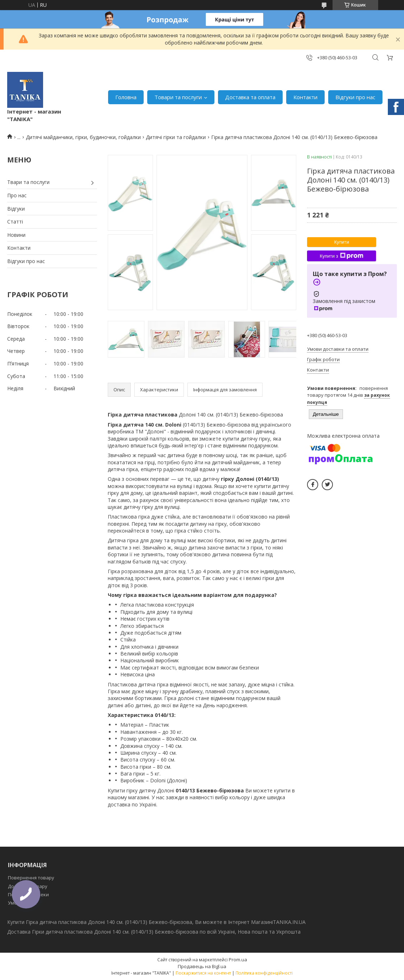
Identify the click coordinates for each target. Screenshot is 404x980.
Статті (15, 222)
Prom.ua (238, 960)
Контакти (305, 97)
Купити (342, 242)
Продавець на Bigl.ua (202, 966)
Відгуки (16, 209)
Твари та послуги (28, 182)
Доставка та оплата (250, 97)
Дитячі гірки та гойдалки (176, 137)
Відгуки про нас (355, 97)
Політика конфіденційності (264, 973)
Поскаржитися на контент (203, 973)
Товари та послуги (178, 97)
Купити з (341, 256)
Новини (16, 235)
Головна (126, 97)
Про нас (17, 195)
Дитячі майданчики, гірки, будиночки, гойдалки (83, 137)
